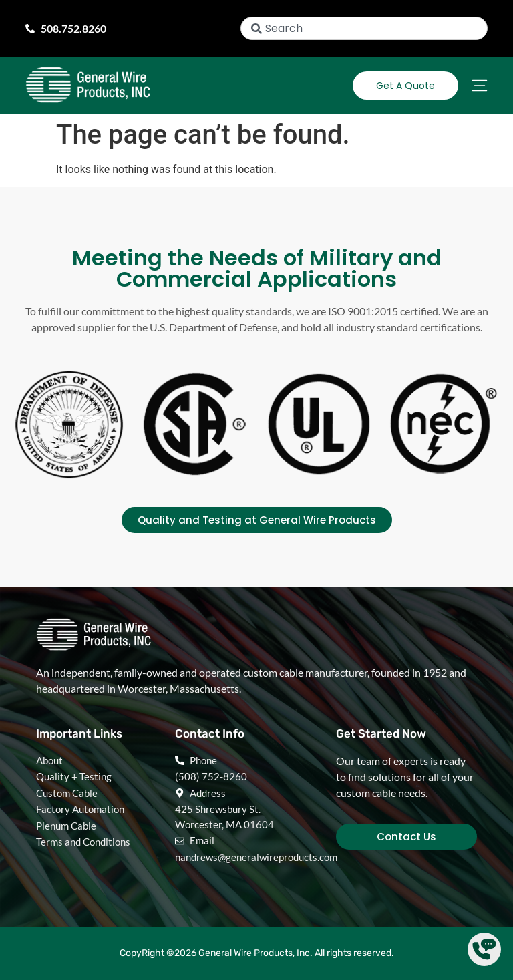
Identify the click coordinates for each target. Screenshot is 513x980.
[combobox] (364, 28)
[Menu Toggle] (480, 86)
